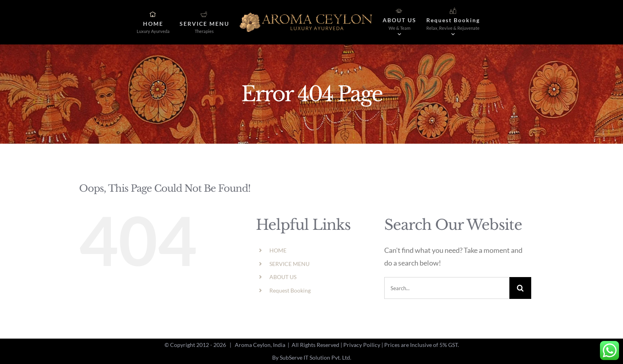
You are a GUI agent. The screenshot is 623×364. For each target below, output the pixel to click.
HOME (278, 250)
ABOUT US (283, 277)
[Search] (520, 288)
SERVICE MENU (289, 264)
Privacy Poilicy (362, 345)
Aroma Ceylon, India (260, 345)
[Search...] (447, 288)
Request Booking (290, 290)
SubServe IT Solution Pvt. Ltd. (315, 357)
